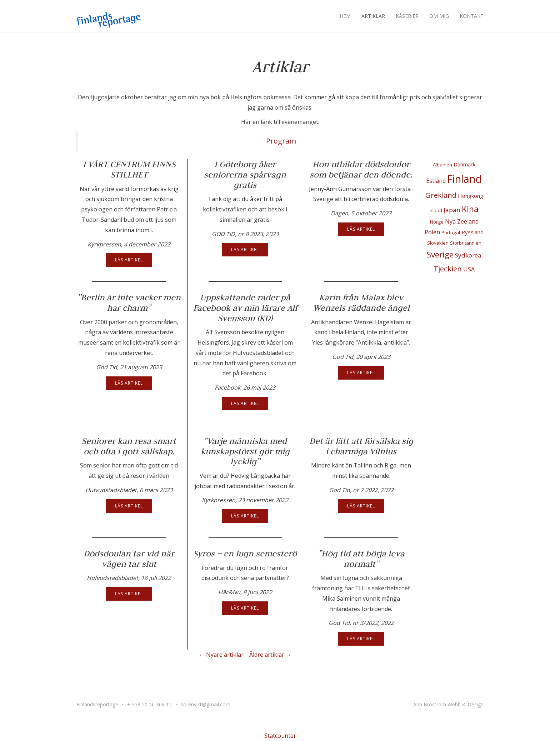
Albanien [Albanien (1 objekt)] (442, 165)
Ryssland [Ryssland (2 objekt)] (472, 232)
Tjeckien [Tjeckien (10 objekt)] (448, 269)
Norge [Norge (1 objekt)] (437, 222)
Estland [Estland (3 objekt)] (436, 181)
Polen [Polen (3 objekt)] (432, 232)
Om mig (439, 16)
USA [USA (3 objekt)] (469, 269)
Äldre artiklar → (270, 655)
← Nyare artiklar (221, 655)
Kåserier (407, 16)
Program (281, 141)
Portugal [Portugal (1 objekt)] (451, 232)
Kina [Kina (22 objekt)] (470, 209)
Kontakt (472, 16)
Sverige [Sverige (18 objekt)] (440, 254)
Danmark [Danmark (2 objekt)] (464, 164)
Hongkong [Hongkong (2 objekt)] (471, 196)
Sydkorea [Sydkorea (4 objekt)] (468, 255)
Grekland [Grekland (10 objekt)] (441, 195)
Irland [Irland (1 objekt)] (436, 210)
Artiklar (373, 16)
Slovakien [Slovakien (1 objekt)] (438, 243)
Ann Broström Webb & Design (448, 704)
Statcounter (280, 736)
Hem (345, 16)
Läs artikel (129, 260)
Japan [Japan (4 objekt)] (452, 210)
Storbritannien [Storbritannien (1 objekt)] (466, 243)
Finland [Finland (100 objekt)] (465, 179)
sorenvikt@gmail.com (206, 704)
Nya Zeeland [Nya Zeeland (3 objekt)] (462, 221)
